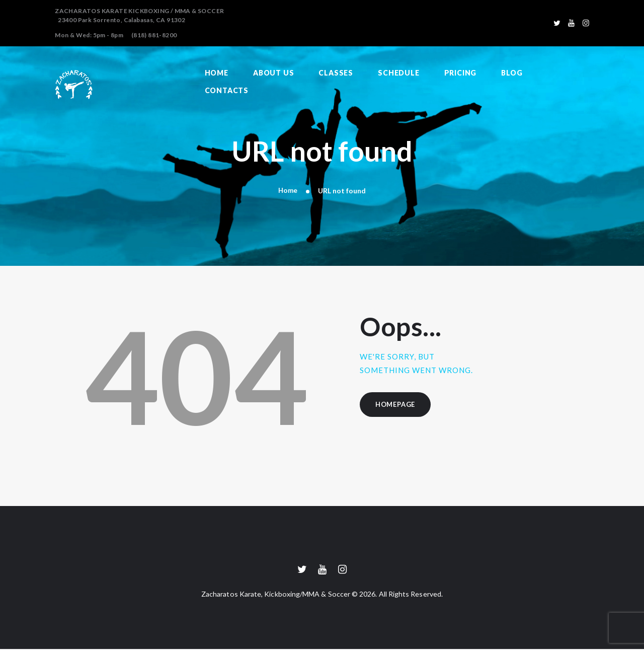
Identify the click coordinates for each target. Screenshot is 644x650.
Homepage (397, 405)
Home (288, 191)
